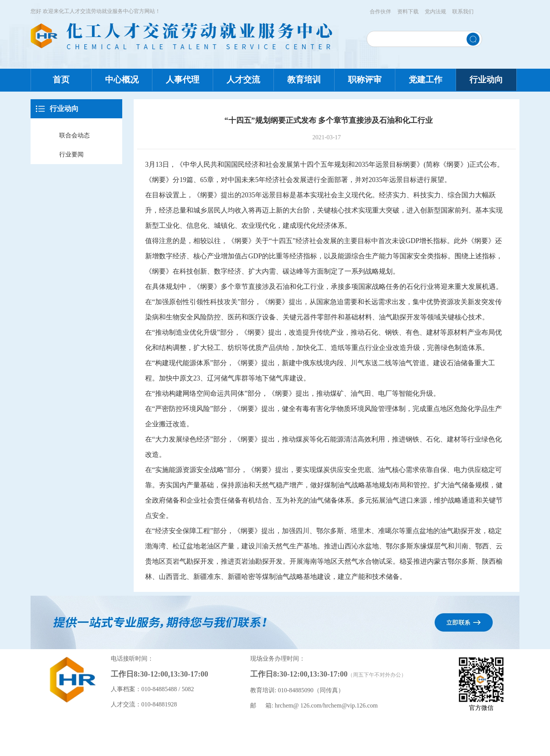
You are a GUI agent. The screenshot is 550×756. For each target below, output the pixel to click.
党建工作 (425, 80)
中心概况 (122, 80)
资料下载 (408, 12)
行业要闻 (71, 154)
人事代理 (183, 80)
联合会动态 (74, 135)
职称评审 (365, 80)
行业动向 (486, 80)
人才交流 (243, 80)
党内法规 (435, 12)
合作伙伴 (380, 12)
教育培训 (304, 80)
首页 (61, 80)
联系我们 (463, 12)
